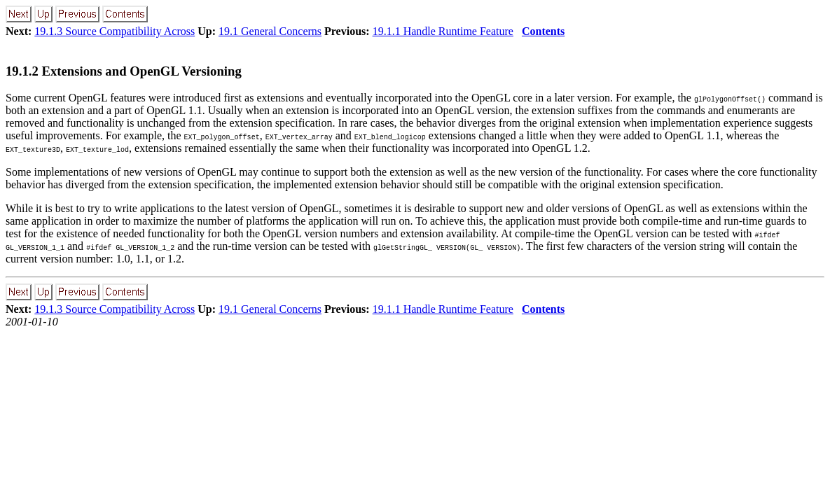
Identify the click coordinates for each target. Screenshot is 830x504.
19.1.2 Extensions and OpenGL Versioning (124, 71)
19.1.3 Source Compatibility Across (115, 31)
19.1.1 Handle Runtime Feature (443, 31)
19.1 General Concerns (270, 31)
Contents (543, 31)
